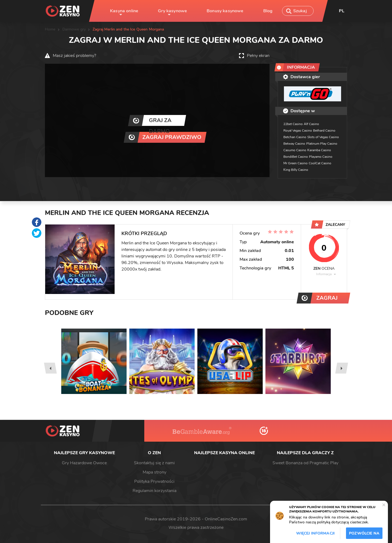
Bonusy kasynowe (225, 11)
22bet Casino (293, 124)
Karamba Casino (319, 150)
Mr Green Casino (295, 163)
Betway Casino (294, 144)
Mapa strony (154, 472)
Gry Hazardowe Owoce (84, 463)
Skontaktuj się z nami (154, 463)
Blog (268, 11)
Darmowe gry (74, 29)
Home (50, 29)
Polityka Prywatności (154, 481)
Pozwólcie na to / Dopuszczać (364, 535)
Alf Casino (311, 124)
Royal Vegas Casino (298, 131)
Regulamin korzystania (154, 491)
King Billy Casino (296, 170)
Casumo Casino (295, 150)
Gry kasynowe (172, 11)
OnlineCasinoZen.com (226, 519)
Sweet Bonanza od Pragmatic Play (305, 463)
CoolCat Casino (320, 163)
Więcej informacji (315, 533)
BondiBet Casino (296, 157)
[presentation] (50, 368)
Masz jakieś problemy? (74, 56)
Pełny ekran (258, 56)
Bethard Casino (324, 131)
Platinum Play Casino (322, 144)
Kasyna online (124, 11)
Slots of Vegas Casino (323, 137)
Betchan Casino (295, 137)
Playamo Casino (321, 157)
